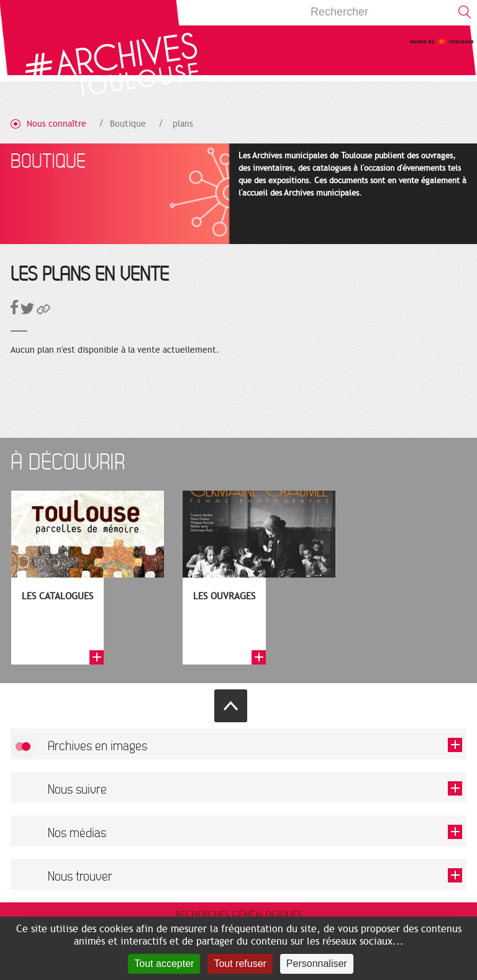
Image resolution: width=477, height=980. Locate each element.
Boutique (128, 124)
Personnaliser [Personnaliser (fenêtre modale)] (317, 964)
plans (183, 124)
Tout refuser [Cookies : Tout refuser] (240, 964)
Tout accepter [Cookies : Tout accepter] (164, 964)
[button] (43, 311)
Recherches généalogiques (238, 915)
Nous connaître (57, 124)
